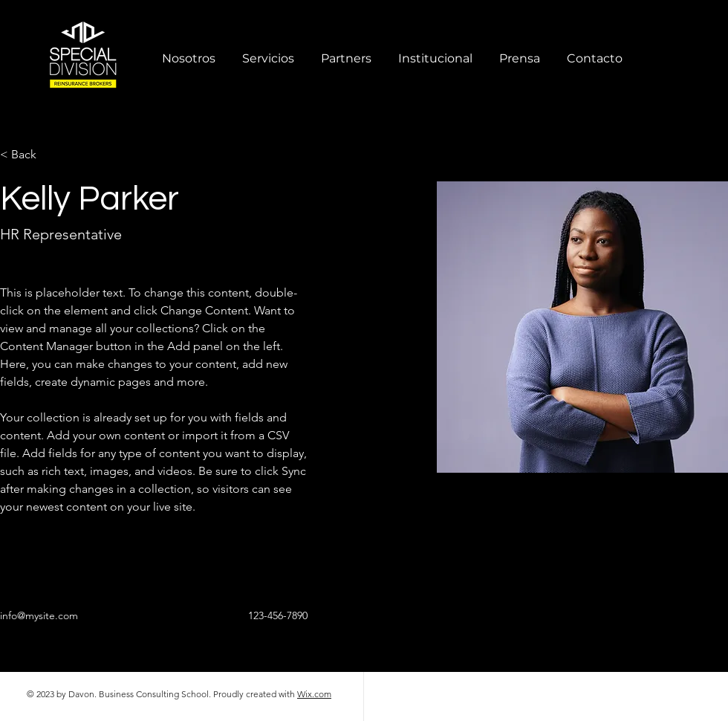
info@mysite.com (39, 615)
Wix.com (314, 694)
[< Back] (29, 155)
